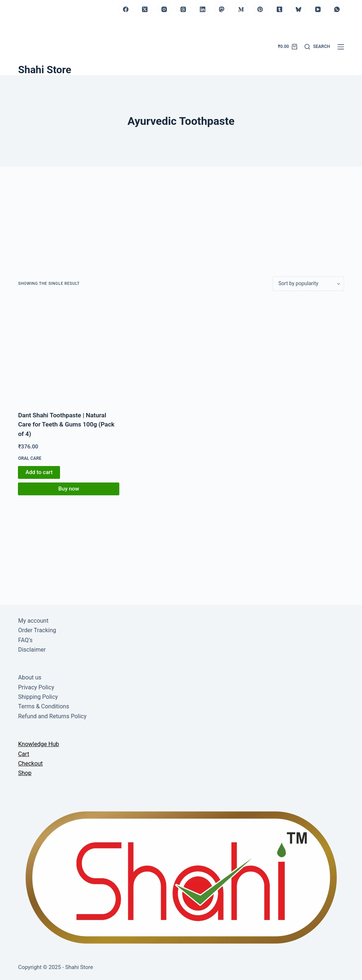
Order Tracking (37, 630)
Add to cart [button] (39, 472)
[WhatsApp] (337, 9)
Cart (23, 754)
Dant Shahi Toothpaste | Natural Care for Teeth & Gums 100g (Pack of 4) (66, 424)
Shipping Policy (38, 697)
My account (33, 621)
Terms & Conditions (44, 706)
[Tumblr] (280, 9)
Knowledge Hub (38, 744)
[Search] (317, 47)
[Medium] (241, 9)
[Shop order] (308, 284)
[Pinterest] (260, 9)
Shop (25, 773)
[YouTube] (318, 9)
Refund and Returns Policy (52, 716)
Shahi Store (44, 70)
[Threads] (183, 9)
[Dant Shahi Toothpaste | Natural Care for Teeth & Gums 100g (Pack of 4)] (69, 351)
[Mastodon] (222, 9)
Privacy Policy (36, 687)
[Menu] (341, 47)
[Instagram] (164, 9)
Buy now (69, 489)
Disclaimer (32, 650)
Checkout (30, 763)
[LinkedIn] (203, 9)
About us (30, 677)
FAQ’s (25, 640)
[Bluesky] (299, 9)
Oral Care (30, 458)
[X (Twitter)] (145, 9)
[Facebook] (126, 9)
